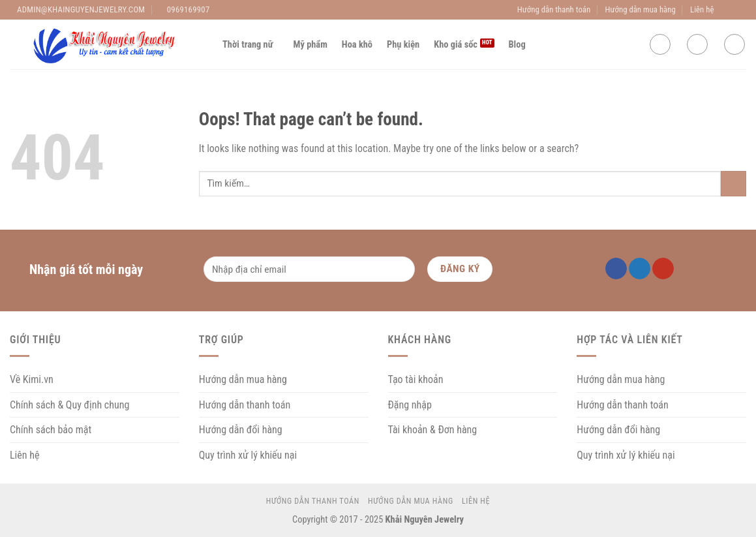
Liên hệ (702, 9)
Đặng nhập (410, 405)
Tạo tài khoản (416, 379)
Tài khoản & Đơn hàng (433, 430)
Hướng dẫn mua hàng (641, 9)
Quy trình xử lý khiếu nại (248, 455)
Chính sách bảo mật (51, 430)
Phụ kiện (403, 45)
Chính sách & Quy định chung (69, 405)
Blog (517, 45)
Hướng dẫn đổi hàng (241, 430)
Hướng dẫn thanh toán (554, 9)
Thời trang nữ (251, 45)
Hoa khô (357, 45)
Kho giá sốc (456, 45)
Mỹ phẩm (310, 45)
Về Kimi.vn (32, 379)
